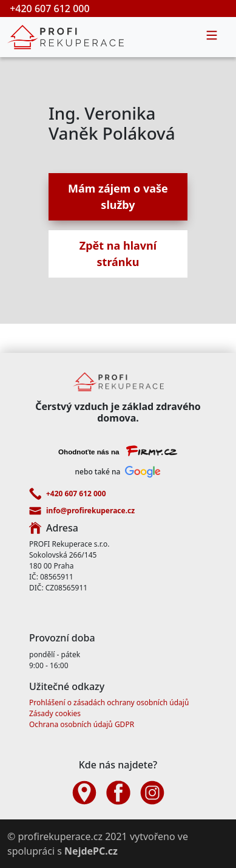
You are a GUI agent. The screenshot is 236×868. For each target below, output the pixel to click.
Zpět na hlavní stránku (118, 254)
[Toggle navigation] (212, 37)
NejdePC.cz (91, 851)
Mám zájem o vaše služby (118, 196)
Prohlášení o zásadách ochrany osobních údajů (109, 702)
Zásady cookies (55, 713)
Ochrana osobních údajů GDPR (82, 724)
